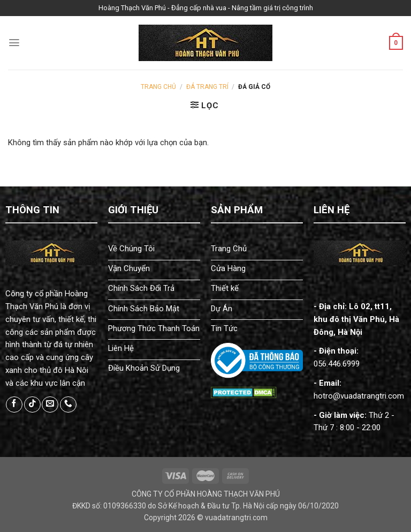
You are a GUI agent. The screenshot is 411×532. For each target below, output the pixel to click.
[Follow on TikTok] (32, 405)
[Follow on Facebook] (14, 405)
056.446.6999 (337, 364)
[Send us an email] (50, 405)
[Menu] (14, 43)
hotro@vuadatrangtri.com (359, 396)
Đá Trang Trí (207, 87)
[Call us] (68, 405)
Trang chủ (158, 87)
